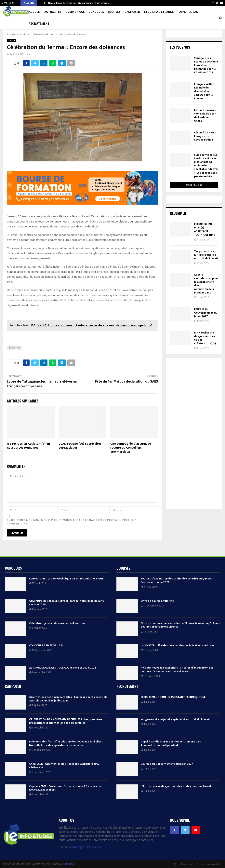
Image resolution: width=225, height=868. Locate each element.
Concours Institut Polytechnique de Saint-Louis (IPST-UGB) (67, 590)
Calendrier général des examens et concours (58, 635)
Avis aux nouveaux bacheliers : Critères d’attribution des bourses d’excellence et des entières (177, 681)
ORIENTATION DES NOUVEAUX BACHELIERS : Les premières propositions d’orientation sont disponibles (66, 733)
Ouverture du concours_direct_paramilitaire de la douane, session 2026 (67, 614)
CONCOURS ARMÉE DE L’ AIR (46, 657)
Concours (96, 12)
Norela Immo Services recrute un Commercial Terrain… (79, 3)
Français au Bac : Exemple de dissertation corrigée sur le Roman (205, 103)
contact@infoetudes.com (86, 859)
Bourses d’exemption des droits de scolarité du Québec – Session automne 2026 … (177, 592)
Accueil (35, 12)
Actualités (53, 12)
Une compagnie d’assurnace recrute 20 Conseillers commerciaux (131, 460)
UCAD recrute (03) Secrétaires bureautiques (80, 458)
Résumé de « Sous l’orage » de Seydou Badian (205, 148)
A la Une (12, 52)
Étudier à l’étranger (160, 12)
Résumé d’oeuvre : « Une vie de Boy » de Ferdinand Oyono (206, 127)
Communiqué (75, 12)
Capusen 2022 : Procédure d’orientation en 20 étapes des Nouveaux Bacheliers (66, 800)
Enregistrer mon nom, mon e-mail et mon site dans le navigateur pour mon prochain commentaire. (72, 534)
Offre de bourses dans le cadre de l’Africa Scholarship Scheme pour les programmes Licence (180, 637)
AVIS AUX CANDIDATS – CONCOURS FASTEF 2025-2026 (63, 679)
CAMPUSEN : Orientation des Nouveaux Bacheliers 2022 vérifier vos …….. (64, 777)
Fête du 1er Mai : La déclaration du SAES (126, 393)
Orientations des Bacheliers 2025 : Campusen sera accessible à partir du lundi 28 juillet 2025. (68, 711)
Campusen (132, 12)
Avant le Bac (189, 12)
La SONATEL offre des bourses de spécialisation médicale (177, 657)
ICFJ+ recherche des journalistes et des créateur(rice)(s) (205, 350)
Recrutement (39, 24)
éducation (15, 360)
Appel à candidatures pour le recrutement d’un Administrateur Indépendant (206, 295)
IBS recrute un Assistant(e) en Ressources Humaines (28, 458)
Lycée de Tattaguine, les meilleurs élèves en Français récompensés (42, 396)
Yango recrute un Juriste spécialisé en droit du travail (206, 267)
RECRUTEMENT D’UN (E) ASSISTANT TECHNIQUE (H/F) (205, 241)
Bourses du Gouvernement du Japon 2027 (206, 324)
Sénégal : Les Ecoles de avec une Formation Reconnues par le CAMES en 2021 (206, 77)
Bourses (114, 12)
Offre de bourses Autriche (157, 613)
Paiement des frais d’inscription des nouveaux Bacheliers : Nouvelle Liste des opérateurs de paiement (67, 755)
